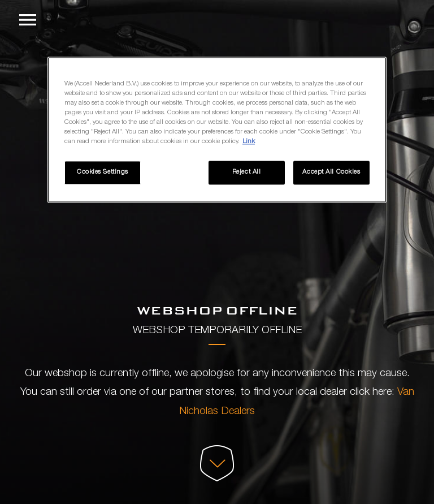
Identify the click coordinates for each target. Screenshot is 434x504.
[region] (217, 130)
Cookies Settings (103, 172)
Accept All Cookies (331, 172)
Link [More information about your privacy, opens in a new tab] (249, 142)
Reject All (247, 172)
